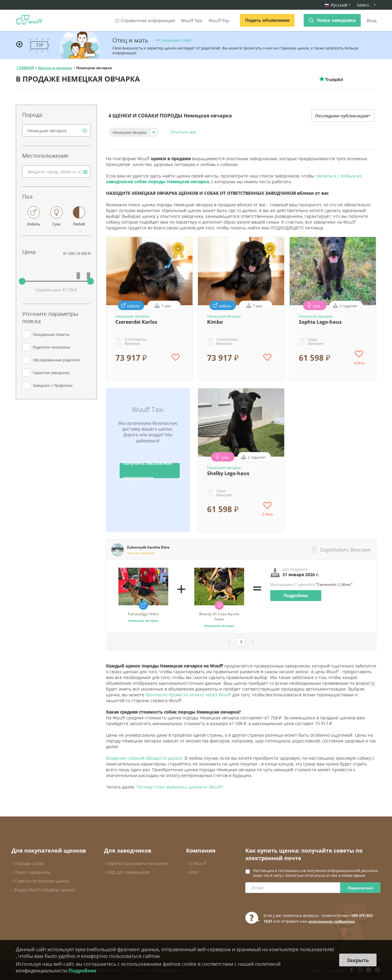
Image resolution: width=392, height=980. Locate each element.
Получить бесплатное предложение (147, 471)
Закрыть (358, 960)
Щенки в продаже (55, 68)
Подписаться (360, 888)
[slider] (22, 281)
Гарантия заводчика (51, 373)
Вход (372, 20)
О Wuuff (198, 863)
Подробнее (296, 595)
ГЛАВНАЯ (25, 68)
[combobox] (56, 130)
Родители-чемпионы (51, 347)
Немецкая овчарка (130, 132)
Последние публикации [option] (342, 116)
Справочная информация (144, 20)
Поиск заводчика (336, 20)
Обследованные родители (56, 360)
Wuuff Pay (219, 20)
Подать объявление (267, 20)
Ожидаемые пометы (51, 334)
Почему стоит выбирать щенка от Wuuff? (180, 787)
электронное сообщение (331, 921)
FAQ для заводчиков (128, 872)
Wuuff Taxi (192, 20)
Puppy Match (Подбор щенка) (45, 890)
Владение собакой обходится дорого (144, 758)
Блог (194, 872)
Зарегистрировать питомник (138, 863)
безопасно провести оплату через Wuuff (188, 695)
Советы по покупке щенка (42, 881)
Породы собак (29, 863)
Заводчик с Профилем (53, 385)
